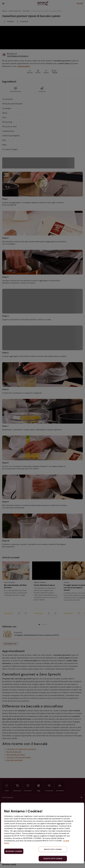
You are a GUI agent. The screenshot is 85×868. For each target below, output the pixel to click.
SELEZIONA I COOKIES (14, 851)
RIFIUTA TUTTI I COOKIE (53, 849)
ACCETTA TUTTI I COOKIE (53, 859)
